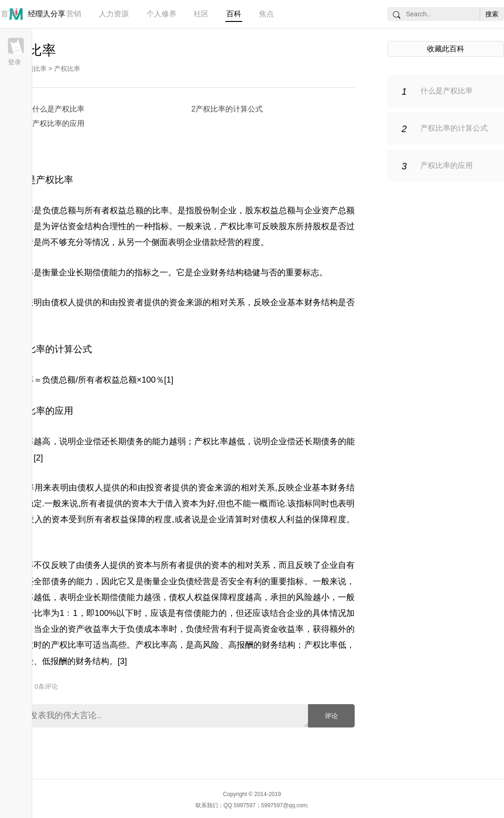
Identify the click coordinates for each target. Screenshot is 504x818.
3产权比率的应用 (56, 123)
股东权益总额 (270, 210)
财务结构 (279, 645)
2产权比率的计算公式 (227, 109)
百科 (234, 14)
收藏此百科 (446, 49)
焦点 (266, 14)
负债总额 (59, 210)
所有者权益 (107, 519)
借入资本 (182, 503)
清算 (234, 519)
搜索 (492, 14)
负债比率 (34, 69)
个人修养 (161, 14)
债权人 (63, 302)
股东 (287, 226)
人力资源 (114, 14)
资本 (140, 503)
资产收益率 (89, 629)
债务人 (97, 565)
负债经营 (203, 629)
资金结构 (84, 226)
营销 (74, 14)
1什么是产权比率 (56, 109)
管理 (41, 14)
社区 (201, 14)
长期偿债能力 (101, 273)
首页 (8, 14)
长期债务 (126, 441)
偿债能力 (201, 613)
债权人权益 (190, 597)
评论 (331, 716)
